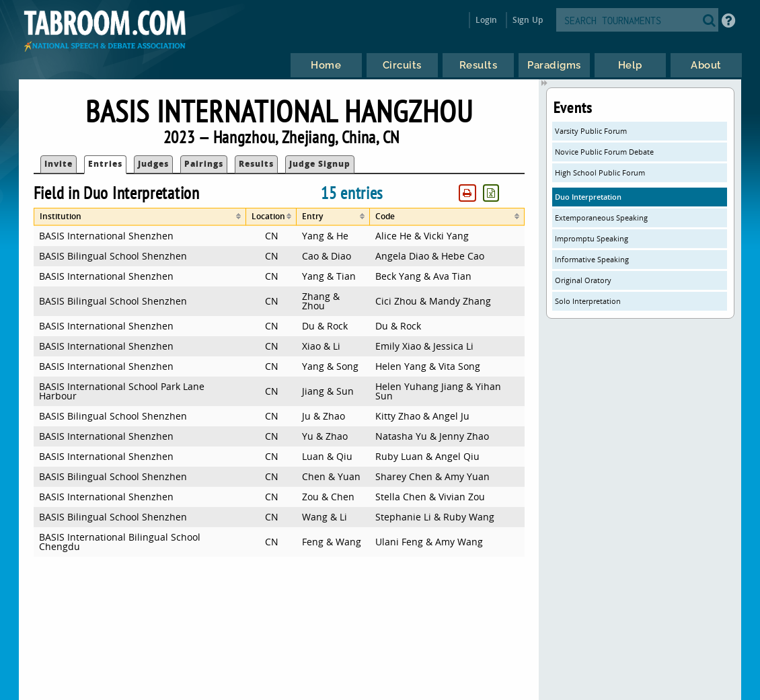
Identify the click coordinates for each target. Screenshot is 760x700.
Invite (59, 164)
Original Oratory (583, 280)
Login (487, 20)
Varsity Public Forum (591, 131)
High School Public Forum (600, 172)
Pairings (204, 164)
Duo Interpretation (588, 197)
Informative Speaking (592, 259)
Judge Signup (320, 164)
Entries (105, 164)
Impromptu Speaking (592, 238)
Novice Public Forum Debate (604, 152)
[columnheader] (140, 217)
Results (256, 164)
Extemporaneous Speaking (601, 218)
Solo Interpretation (588, 301)
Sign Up (528, 20)
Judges (153, 164)
